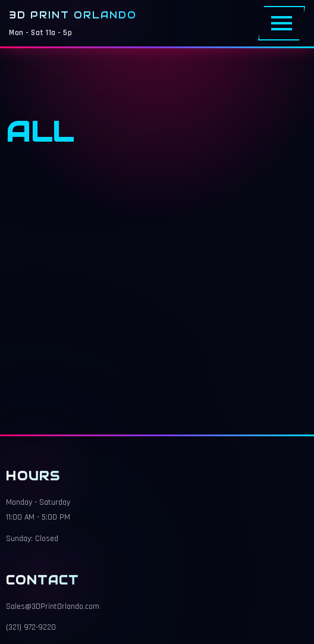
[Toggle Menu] (282, 23)
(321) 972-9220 (31, 627)
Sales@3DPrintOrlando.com (53, 607)
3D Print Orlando (73, 15)
